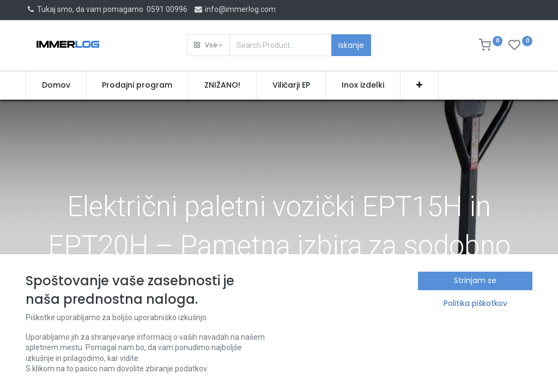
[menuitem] (56, 85)
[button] (208, 45)
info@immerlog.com (235, 9)
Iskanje (351, 45)
